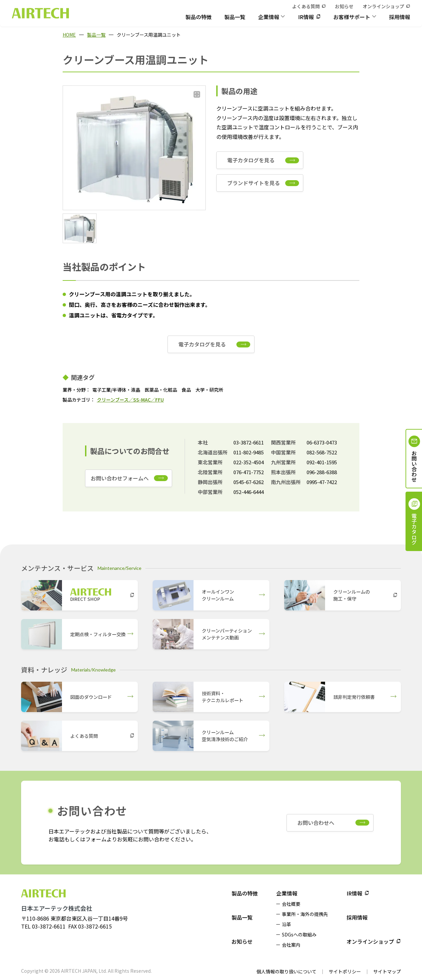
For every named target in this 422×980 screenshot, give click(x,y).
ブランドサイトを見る (254, 183)
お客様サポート (352, 17)
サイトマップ (387, 971)
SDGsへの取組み (299, 934)
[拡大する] (197, 94)
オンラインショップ (383, 6)
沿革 (286, 924)
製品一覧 (235, 17)
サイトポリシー (345, 971)
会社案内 (291, 945)
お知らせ (344, 6)
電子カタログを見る (251, 160)
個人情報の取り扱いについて (286, 971)
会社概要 (291, 904)
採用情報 (400, 17)
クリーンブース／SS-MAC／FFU (130, 400)
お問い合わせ (414, 466)
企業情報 (269, 17)
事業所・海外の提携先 (305, 914)
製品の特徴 (198, 17)
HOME (69, 35)
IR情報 (306, 17)
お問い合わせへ (316, 823)
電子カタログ (414, 529)
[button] (80, 228)
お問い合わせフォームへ (120, 478)
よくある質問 (306, 6)
